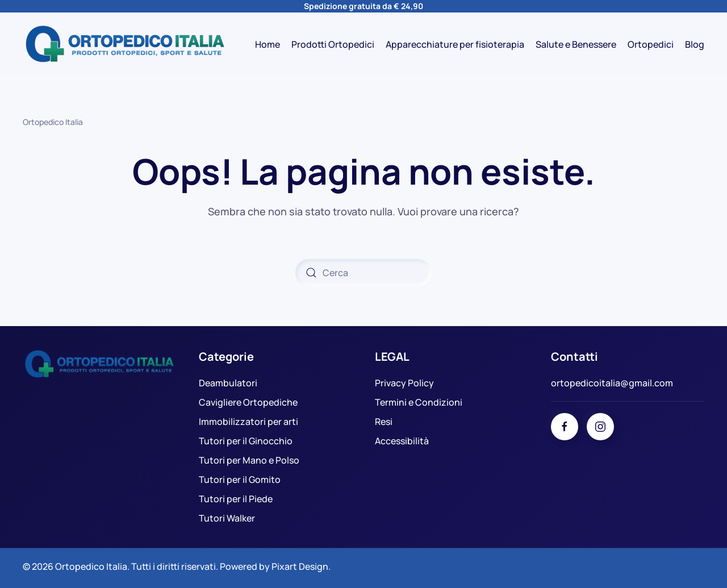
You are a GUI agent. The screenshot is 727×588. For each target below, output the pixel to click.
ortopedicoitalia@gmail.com (612, 383)
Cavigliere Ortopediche (248, 402)
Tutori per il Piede (236, 499)
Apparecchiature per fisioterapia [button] (455, 44)
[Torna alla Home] (125, 44)
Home (268, 44)
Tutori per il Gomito (240, 479)
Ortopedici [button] (651, 44)
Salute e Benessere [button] (576, 44)
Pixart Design (300, 566)
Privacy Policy (404, 383)
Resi (384, 422)
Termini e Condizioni (419, 402)
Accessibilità (402, 441)
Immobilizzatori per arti (248, 422)
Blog (695, 44)
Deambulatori (228, 383)
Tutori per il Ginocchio (246, 441)
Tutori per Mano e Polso (249, 460)
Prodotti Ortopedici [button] (333, 44)
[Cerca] (363, 273)
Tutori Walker (227, 518)
